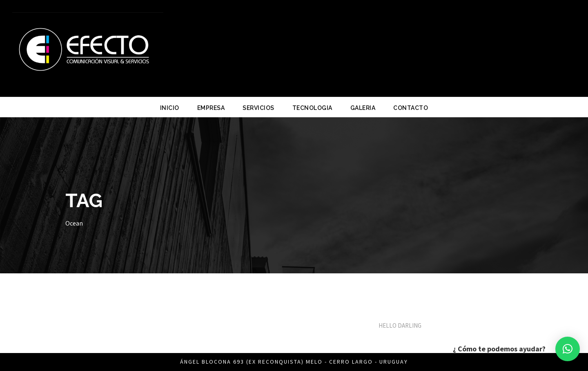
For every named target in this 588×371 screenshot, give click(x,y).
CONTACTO (411, 108)
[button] (568, 349)
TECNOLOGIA (312, 108)
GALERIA (363, 108)
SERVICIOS (258, 108)
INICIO (170, 108)
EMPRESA (211, 108)
